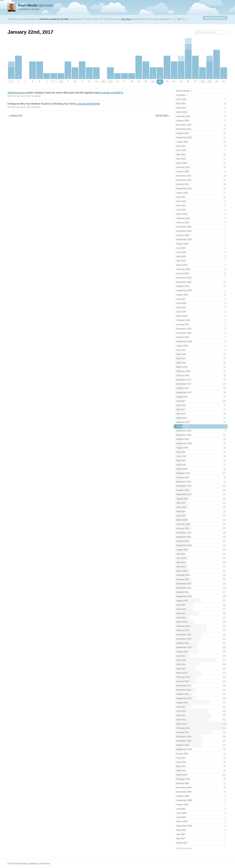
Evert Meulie (21, 864)
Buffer (38, 96)
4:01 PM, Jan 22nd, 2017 (19, 107)
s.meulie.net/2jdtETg (112, 93)
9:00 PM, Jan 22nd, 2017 (19, 96)
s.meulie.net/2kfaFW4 (88, 104)
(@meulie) (36, 5)
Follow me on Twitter (215, 18)
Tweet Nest (44, 864)
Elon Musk (126, 19)
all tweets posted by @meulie (54, 19)
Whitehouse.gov (16, 93)
